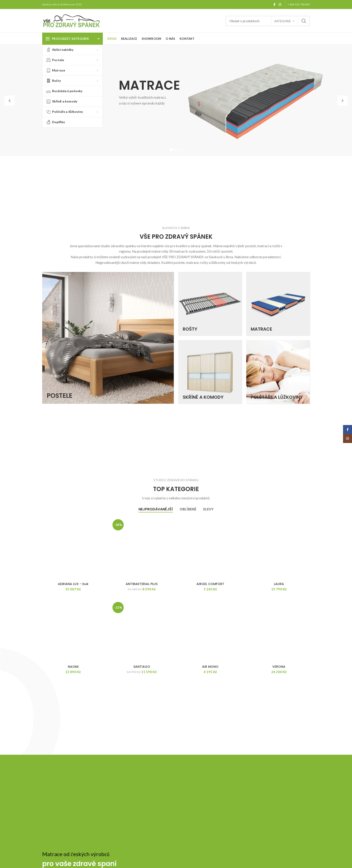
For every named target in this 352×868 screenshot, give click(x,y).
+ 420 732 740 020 (299, 4)
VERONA (279, 667)
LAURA (279, 584)
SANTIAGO (142, 667)
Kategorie (283, 21)
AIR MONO (210, 667)
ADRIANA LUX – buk (73, 584)
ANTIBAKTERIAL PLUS (142, 584)
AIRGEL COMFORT (210, 584)
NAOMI (73, 667)
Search (304, 21)
